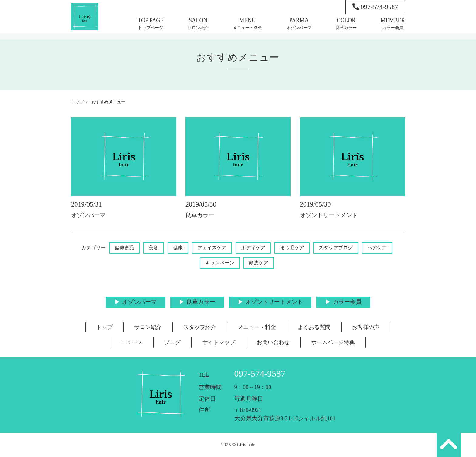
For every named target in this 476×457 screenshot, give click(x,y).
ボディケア (253, 248)
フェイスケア (212, 248)
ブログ (172, 342)
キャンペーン (220, 263)
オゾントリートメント (329, 215)
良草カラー (346, 28)
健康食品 (124, 248)
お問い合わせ (273, 342)
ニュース (132, 342)
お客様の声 (366, 327)
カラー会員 (393, 28)
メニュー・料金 (247, 28)
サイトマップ (219, 342)
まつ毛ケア (292, 248)
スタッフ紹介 (200, 327)
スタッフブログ (336, 248)
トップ (77, 102)
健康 (178, 248)
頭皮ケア (259, 263)
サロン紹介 (198, 28)
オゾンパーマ (299, 28)
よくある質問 (314, 327)
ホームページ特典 (333, 342)
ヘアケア (377, 248)
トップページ (151, 28)
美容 (154, 248)
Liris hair (246, 445)
